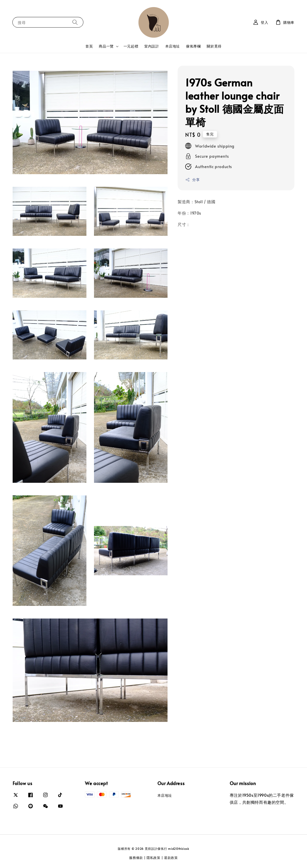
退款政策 (171, 858)
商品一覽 (106, 46)
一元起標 (131, 46)
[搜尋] (75, 22)
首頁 (89, 46)
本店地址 (173, 46)
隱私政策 (153, 858)
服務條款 (136, 858)
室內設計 (152, 46)
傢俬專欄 (193, 46)
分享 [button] (192, 180)
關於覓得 (214, 46)
